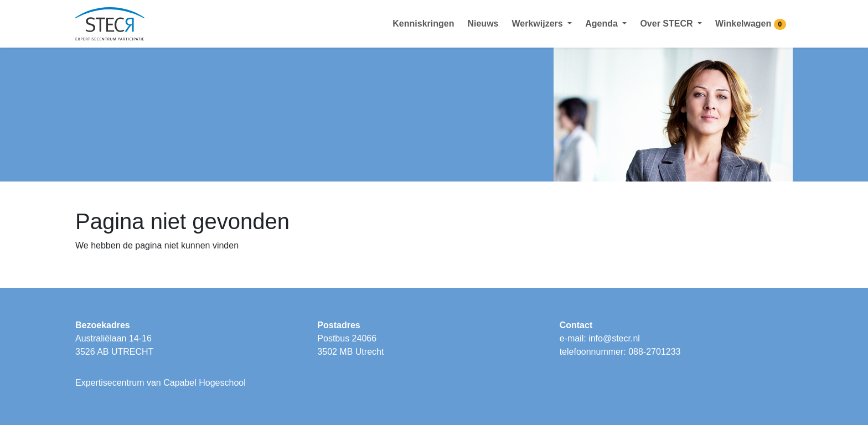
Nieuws (483, 24)
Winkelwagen (751, 24)
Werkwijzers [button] (538, 24)
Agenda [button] (603, 24)
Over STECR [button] (668, 24)
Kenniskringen (423, 24)
